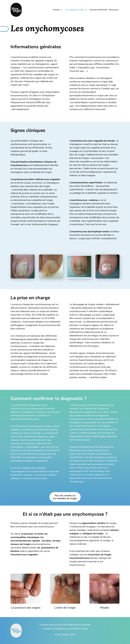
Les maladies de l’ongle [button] (75, 10)
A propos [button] (56, 10)
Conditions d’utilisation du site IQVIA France (65, 629)
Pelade (104, 608)
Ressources (114, 10)
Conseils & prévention (98, 10)
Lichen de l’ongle (65, 608)
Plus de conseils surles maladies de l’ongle (65, 497)
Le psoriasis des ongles (26, 608)
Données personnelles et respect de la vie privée (65, 625)
